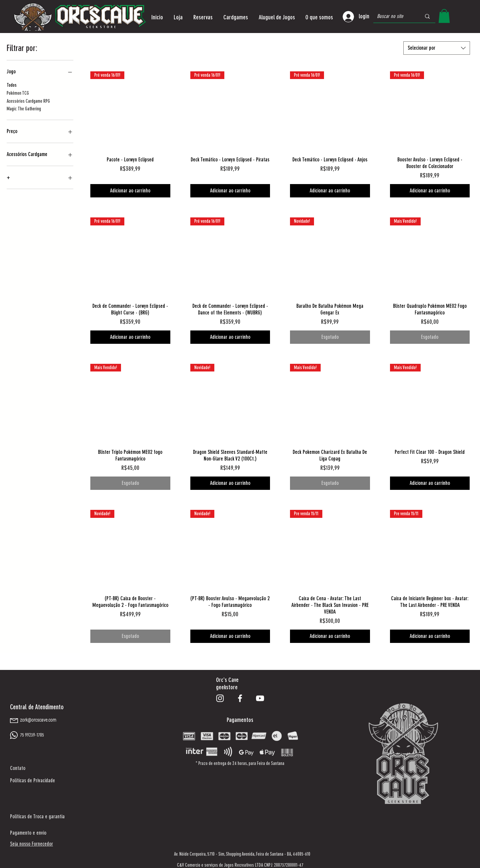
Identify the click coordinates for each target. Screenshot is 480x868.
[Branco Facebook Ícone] (240, 698)
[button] (178, 17)
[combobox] (437, 48)
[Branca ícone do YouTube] (260, 698)
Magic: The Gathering (24, 108)
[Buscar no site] (394, 16)
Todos (12, 85)
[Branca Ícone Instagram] (220, 698)
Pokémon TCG (18, 93)
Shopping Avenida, (240, 854)
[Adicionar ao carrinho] (130, 191)
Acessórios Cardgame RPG (28, 101)
